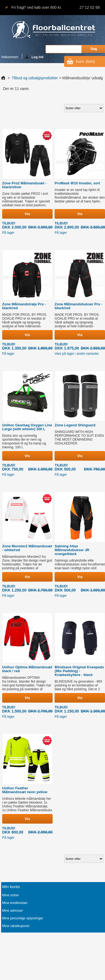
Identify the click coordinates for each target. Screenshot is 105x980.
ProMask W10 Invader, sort (77, 183)
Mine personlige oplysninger (23, 918)
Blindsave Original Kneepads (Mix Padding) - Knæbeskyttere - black (79, 671)
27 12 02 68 (90, 7)
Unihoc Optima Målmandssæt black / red (27, 669)
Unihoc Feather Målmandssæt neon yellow (25, 790)
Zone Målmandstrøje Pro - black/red (24, 306)
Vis (27, 214)
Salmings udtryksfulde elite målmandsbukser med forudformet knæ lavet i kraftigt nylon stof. (80, 564)
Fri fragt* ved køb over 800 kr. (36, 7)
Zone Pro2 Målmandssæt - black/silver (24, 185)
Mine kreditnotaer (15, 903)
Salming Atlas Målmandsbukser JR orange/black (72, 550)
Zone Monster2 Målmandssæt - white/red (27, 548)
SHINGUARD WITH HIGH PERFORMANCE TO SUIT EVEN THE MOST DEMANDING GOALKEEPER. (79, 438)
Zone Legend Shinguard (75, 425)
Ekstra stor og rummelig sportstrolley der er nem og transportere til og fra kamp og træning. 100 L (24, 441)
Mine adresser (13, 911)
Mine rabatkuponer (16, 926)
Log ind (34, 57)
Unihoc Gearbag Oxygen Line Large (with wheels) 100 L (27, 427)
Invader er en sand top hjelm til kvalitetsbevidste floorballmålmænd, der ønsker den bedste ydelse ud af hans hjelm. (80, 196)
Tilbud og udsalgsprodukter (35, 78)
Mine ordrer (11, 895)
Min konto (11, 887)
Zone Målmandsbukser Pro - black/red (78, 306)
